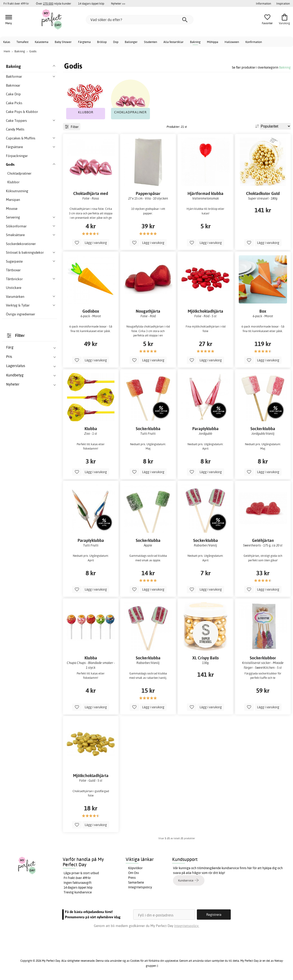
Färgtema (84, 42)
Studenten (151, 42)
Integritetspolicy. (187, 926)
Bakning (195, 42)
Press (132, 878)
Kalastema (42, 42)
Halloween (232, 42)
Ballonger (131, 42)
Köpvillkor (135, 868)
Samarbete (136, 882)
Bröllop (102, 42)
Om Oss (134, 873)
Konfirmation (254, 42)
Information (263, 3)
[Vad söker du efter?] (140, 20)
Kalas (7, 42)
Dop (116, 42)
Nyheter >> (118, 3)
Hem (7, 51)
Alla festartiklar (174, 42)
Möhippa (213, 42)
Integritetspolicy (140, 887)
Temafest (22, 42)
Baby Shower (63, 42)
